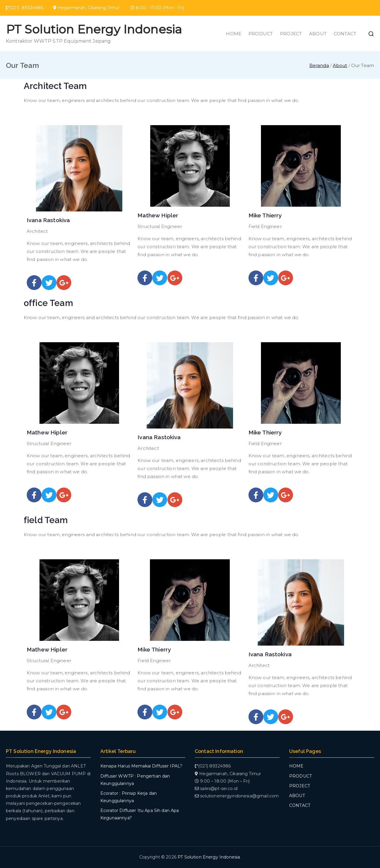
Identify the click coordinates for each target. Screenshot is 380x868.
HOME (234, 34)
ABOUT (318, 34)
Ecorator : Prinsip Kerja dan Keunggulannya (129, 797)
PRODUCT (261, 34)
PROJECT (291, 34)
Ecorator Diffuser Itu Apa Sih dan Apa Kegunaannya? (140, 814)
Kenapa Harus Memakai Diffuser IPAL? (141, 766)
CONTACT (345, 34)
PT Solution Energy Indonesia (94, 29)
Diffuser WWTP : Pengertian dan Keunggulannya (135, 780)
